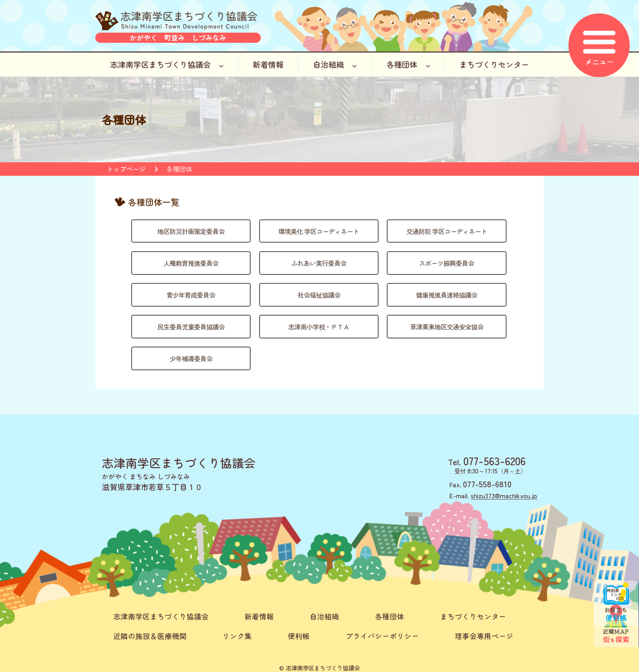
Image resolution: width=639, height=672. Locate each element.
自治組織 (335, 64)
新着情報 (268, 64)
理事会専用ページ (484, 636)
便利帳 (299, 636)
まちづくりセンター (494, 64)
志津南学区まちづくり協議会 (167, 64)
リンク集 (237, 636)
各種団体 (408, 64)
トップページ (126, 169)
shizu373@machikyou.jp (504, 495)
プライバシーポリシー (382, 636)
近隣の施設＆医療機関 (150, 636)
